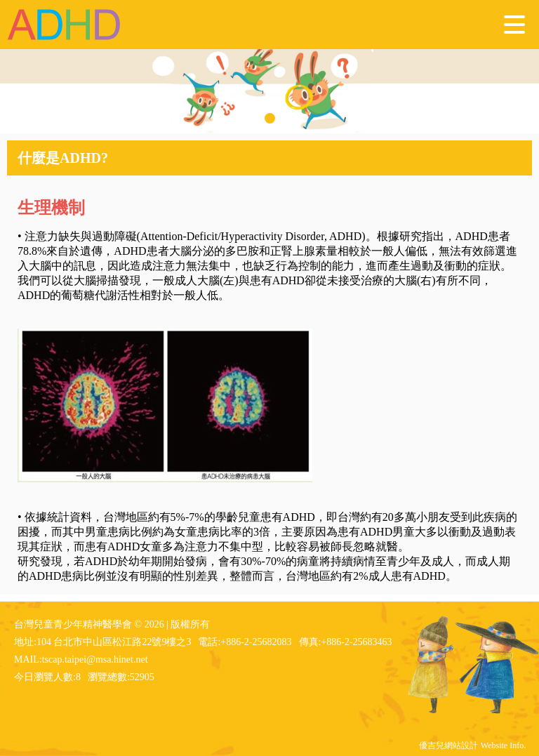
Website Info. (503, 745)
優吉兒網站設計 (448, 745)
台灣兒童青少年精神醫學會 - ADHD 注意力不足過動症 (65, 25)
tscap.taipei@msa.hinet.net (95, 659)
